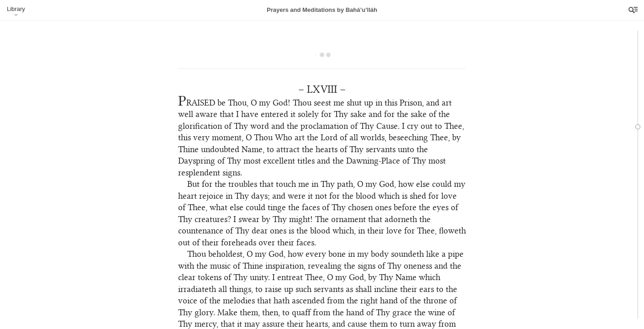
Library (16, 9)
